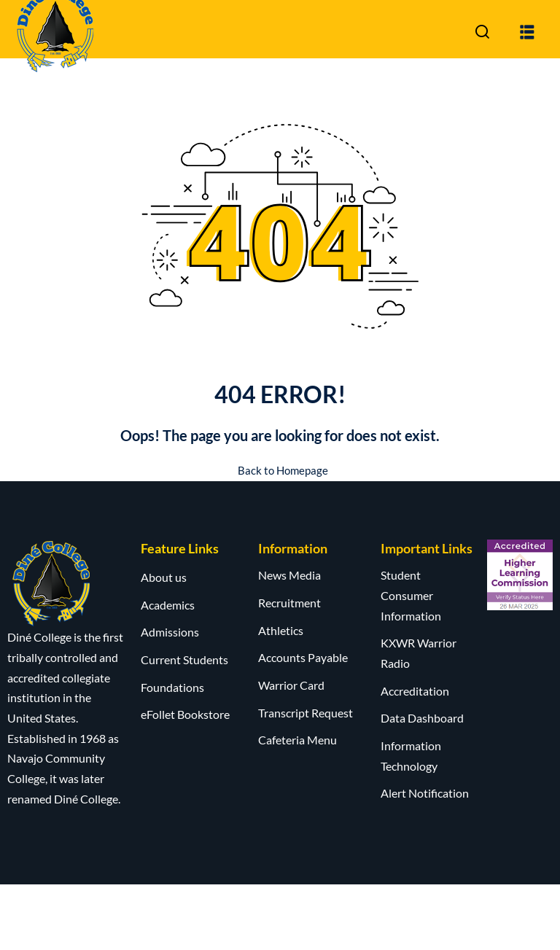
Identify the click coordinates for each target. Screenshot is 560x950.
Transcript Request (306, 712)
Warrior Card (291, 685)
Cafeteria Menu (297, 740)
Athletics (281, 630)
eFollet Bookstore (185, 714)
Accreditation (415, 690)
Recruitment (289, 603)
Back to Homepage (280, 470)
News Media (289, 575)
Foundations (172, 686)
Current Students (184, 659)
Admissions (170, 632)
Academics (168, 604)
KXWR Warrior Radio (419, 653)
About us (164, 577)
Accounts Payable (303, 657)
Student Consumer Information (411, 595)
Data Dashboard (422, 718)
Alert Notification (425, 793)
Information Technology (411, 756)
